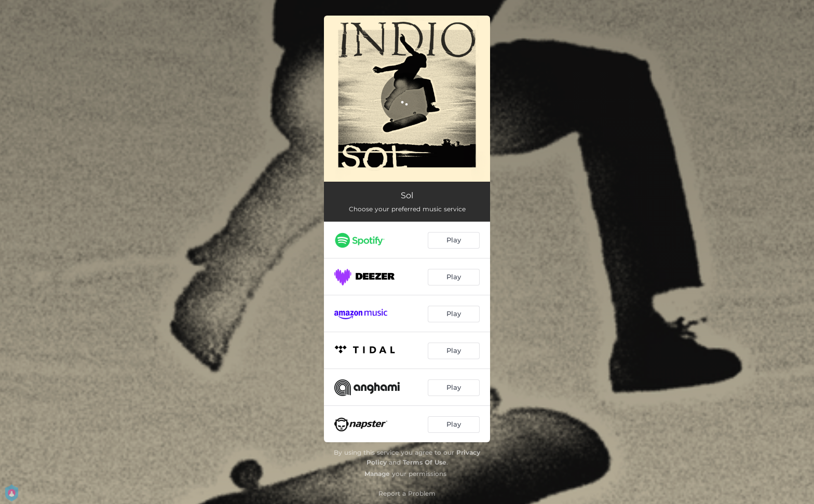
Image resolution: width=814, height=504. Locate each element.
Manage (377, 474)
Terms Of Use (425, 462)
